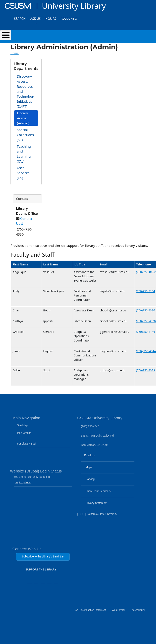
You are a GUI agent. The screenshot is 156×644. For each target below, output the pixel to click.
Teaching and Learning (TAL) (24, 154)
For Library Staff (27, 444)
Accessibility (140, 612)
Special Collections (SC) (25, 135)
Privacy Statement (103, 505)
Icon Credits (24, 433)
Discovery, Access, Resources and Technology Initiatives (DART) (26, 91)
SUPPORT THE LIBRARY (41, 571)
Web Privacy (120, 612)
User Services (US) (23, 173)
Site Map (22, 425)
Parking (97, 482)
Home (15, 53)
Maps (95, 470)
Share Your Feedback (97, 491)
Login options (23, 482)
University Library (74, 6)
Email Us (108, 458)
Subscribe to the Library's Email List (43, 557)
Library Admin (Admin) (23, 118)
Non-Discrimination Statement (91, 612)
